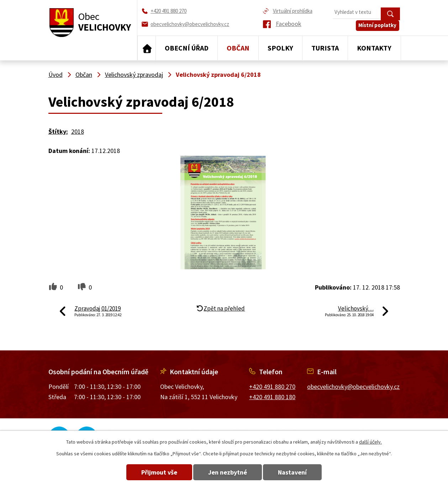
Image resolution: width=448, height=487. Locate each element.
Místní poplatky (378, 27)
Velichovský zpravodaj (134, 75)
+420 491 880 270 (272, 387)
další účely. (370, 442)
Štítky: (58, 131)
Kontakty (374, 48)
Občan (238, 48)
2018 (78, 131)
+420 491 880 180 (272, 397)
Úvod (147, 48)
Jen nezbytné (228, 472)
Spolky (280, 48)
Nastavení (294, 472)
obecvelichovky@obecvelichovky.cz (353, 387)
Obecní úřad (187, 48)
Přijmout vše (157, 472)
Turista (325, 48)
